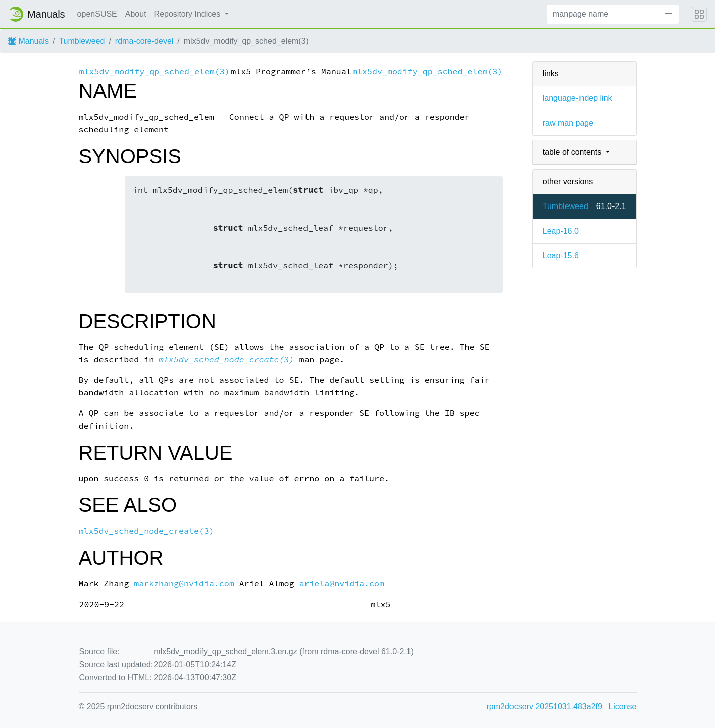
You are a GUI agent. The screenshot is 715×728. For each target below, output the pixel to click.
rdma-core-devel (144, 41)
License (622, 707)
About (136, 14)
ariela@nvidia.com (342, 584)
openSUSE (97, 14)
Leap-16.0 (561, 231)
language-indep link (578, 98)
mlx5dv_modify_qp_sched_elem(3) (155, 72)
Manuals (28, 41)
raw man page (568, 123)
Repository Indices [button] (188, 14)
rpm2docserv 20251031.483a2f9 (545, 707)
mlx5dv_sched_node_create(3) (226, 359)
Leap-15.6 (561, 255)
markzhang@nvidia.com (184, 584)
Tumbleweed (82, 41)
